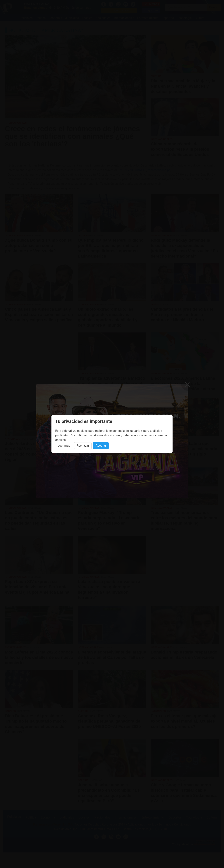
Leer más (64, 446)
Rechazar (83, 446)
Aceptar (101, 446)
